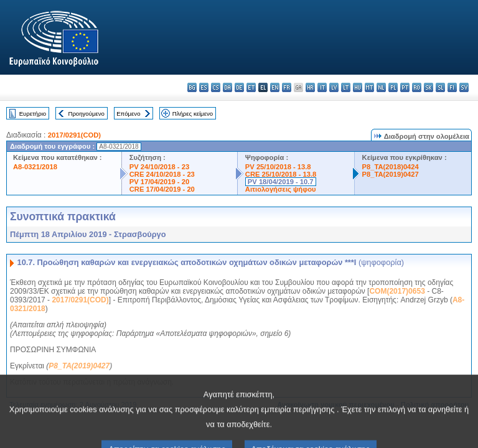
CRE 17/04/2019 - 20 (162, 189)
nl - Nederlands (381, 87)
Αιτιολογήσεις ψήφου (281, 189)
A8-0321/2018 (35, 167)
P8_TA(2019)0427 (391, 174)
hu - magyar (358, 87)
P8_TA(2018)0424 (391, 167)
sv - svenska (464, 87)
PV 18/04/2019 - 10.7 (281, 182)
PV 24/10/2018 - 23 (159, 167)
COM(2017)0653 (397, 291)
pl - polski (393, 87)
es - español (204, 87)
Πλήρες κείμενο (193, 114)
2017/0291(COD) (74, 135)
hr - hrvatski (310, 87)
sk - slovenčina (429, 87)
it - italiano (322, 87)
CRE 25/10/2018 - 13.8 (281, 174)
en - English (275, 87)
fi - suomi (452, 87)
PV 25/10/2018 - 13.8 (278, 167)
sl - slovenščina (440, 87)
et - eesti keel (251, 87)
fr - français (287, 87)
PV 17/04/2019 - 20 (159, 182)
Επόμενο (128, 114)
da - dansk (227, 87)
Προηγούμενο (86, 114)
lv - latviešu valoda (334, 87)
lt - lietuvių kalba (346, 87)
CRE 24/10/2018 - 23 (162, 174)
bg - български (192, 87)
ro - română (417, 87)
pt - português (405, 87)
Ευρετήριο (33, 114)
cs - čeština (216, 87)
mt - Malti (369, 87)
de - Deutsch (239, 87)
